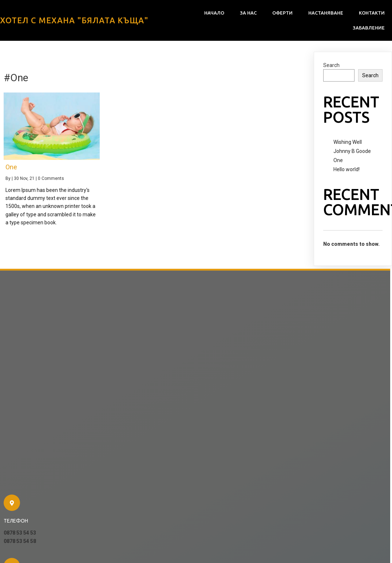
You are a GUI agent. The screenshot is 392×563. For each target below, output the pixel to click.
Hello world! (347, 169)
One (338, 160)
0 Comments (51, 178)
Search (331, 65)
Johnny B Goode (352, 151)
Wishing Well (348, 142)
